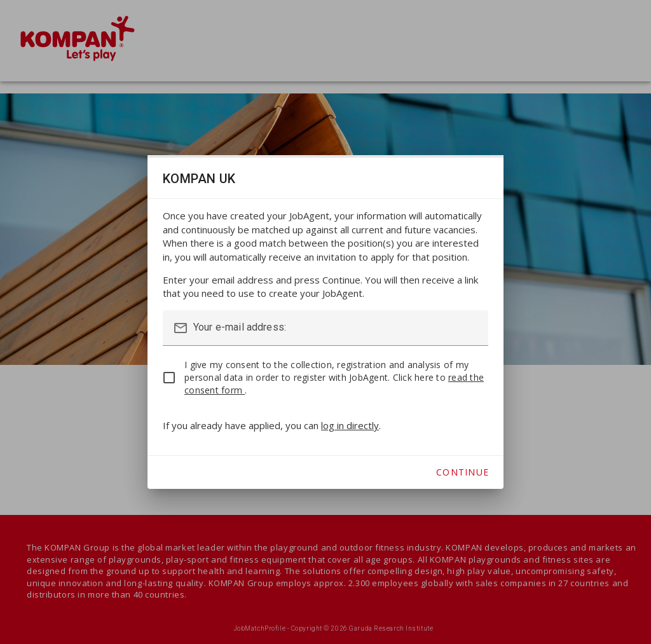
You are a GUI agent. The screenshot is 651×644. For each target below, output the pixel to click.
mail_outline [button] (181, 328)
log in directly (350, 425)
